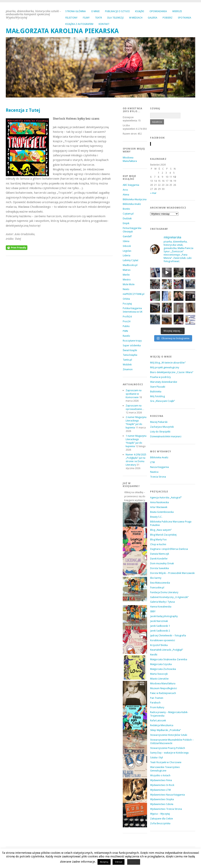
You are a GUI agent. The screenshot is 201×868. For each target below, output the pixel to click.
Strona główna (76, 11)
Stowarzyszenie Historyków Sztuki (169, 735)
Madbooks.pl (130, 265)
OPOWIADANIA (158, 11)
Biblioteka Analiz (132, 204)
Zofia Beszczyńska (160, 823)
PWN (125, 331)
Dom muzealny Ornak (162, 563)
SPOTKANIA (185, 18)
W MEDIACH (136, 18)
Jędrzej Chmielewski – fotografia (168, 635)
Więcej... (134, 862)
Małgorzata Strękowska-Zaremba (169, 659)
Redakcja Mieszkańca (162, 725)
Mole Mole (129, 284)
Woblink (127, 365)
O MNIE (95, 11)
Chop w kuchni (158, 544)
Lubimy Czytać (131, 260)
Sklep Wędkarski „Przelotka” (166, 730)
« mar (153, 193)
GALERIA (153, 18)
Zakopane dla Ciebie (161, 819)
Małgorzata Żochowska (163, 669)
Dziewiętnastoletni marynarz (166, 436)
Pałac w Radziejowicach (163, 693)
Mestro (127, 280)
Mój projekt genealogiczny (165, 367)
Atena (126, 195)
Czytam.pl (128, 214)
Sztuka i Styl (156, 757)
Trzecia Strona (158, 477)
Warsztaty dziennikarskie (164, 382)
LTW (152, 462)
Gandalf (127, 236)
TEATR (98, 18)
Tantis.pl (127, 360)
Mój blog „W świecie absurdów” (168, 363)
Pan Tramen (157, 698)
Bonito (126, 209)
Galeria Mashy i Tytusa (162, 602)
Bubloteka (156, 392)
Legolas (127, 251)
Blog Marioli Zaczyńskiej (163, 535)
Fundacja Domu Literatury (164, 592)
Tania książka (130, 355)
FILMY (86, 18)
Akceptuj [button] (104, 862)
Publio (126, 326)
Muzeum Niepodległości (163, 688)
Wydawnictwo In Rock (162, 785)
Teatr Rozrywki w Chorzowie (166, 762)
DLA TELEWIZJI (116, 18)
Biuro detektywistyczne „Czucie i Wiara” (172, 372)
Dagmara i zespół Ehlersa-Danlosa (169, 549)
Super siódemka (132, 345)
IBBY (153, 611)
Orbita (126, 299)
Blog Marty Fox (158, 540)
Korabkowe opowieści (162, 640)
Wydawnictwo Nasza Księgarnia (167, 795)
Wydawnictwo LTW (160, 790)
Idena (126, 241)
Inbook (127, 246)
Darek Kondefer (159, 559)
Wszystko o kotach (160, 775)
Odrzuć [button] (119, 862)
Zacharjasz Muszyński (162, 427)
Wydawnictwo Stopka (162, 799)
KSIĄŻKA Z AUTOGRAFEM (79, 24)
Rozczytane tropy (132, 341)
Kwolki (154, 655)
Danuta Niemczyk (160, 554)
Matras (127, 270)
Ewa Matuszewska (160, 583)
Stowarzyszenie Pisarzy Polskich (168, 748)
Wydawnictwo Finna (161, 780)
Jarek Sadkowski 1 (160, 626)
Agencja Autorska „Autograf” (166, 498)
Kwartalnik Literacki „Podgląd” (167, 650)
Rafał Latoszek (158, 720)
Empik (126, 223)
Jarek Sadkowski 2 (160, 631)
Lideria (127, 255)
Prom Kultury (157, 707)
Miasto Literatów (159, 679)
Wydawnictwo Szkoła (162, 804)
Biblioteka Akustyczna (135, 199)
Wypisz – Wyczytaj (160, 814)
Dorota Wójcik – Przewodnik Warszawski (172, 573)
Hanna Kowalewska (161, 607)
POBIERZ (168, 18)
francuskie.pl (157, 587)
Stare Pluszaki (158, 387)
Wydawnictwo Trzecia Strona (166, 809)
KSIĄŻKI (140, 11)
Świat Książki (130, 350)
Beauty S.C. (156, 517)
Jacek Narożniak (159, 621)
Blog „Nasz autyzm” (161, 530)
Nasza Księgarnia (159, 467)
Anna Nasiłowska (159, 502)
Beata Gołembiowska (162, 512)
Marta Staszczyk (159, 674)
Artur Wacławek (159, 507)
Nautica (154, 472)
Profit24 (127, 317)
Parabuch (155, 703)
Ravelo (126, 336)
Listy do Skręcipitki (160, 432)
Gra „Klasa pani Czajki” (163, 401)
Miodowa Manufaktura (163, 683)
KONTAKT (104, 24)
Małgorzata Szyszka (161, 664)
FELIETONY (71, 18)
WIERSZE (177, 11)
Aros (125, 190)
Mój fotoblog (157, 396)
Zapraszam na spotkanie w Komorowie (134, 394)
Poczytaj (127, 304)
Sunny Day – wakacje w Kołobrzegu (169, 753)
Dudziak (127, 218)
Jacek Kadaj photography (164, 616)
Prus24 (127, 321)
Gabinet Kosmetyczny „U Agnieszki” (169, 597)
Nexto (126, 289)
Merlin (126, 275)
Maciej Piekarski (159, 422)
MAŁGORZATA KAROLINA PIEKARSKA (62, 31)
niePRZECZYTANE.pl (134, 294)
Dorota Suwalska (159, 568)
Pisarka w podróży (160, 377)
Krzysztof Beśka (159, 645)
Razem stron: (130, 134)
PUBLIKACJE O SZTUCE (117, 11)
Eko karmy (156, 578)
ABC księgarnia (131, 185)
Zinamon (128, 369)
